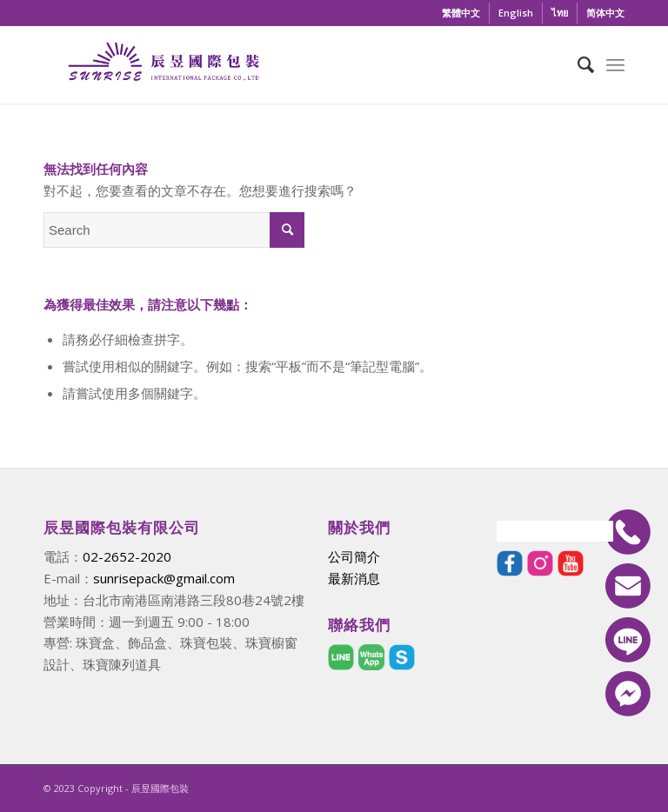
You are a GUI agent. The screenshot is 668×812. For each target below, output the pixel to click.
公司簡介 (354, 556)
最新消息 (354, 578)
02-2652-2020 (127, 556)
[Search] (577, 64)
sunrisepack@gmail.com (164, 578)
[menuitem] (461, 13)
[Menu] (615, 64)
